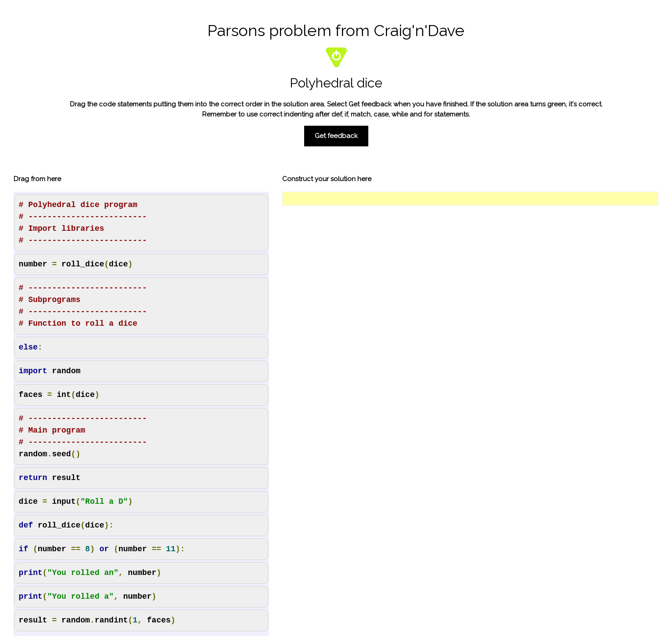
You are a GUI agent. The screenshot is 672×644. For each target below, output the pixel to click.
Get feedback (336, 136)
